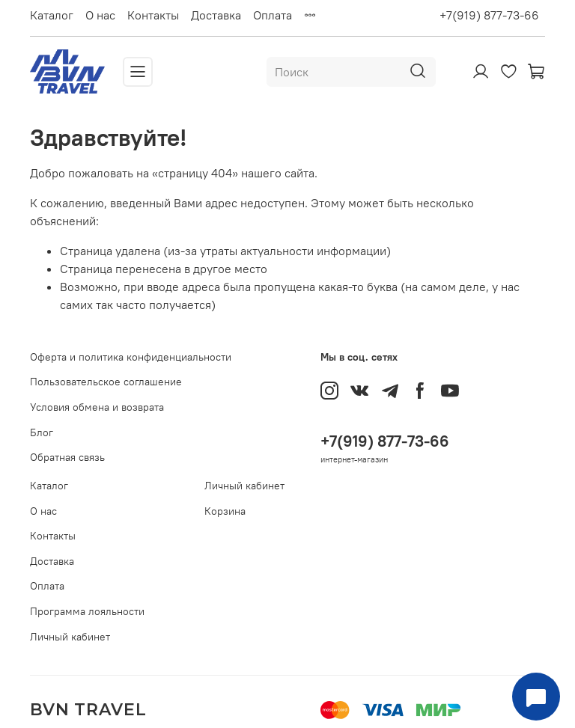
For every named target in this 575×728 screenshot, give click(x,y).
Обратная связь (67, 457)
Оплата (273, 15)
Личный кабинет (70, 637)
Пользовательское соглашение (106, 382)
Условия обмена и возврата (97, 407)
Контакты (153, 15)
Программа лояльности (87, 611)
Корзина (225, 511)
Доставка (216, 15)
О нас (100, 15)
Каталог (52, 15)
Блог (42, 432)
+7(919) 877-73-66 (489, 15)
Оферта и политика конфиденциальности (131, 357)
